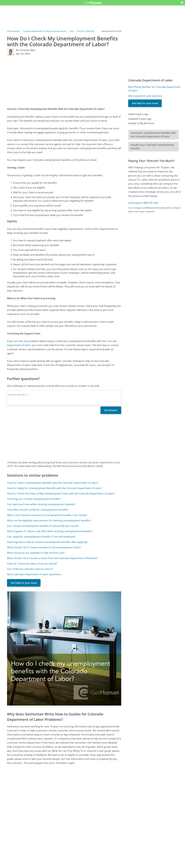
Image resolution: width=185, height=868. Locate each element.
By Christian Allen (26, 50)
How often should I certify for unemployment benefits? (38, 510)
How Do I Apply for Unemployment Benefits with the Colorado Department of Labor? (55, 488)
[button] (182, 3)
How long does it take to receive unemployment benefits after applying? (47, 542)
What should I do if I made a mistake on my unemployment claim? (44, 547)
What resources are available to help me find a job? (36, 553)
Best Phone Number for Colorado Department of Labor (154, 89)
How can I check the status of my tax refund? (32, 564)
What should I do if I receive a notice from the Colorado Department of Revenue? (52, 558)
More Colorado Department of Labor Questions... (35, 574)
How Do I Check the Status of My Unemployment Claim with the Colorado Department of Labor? (61, 494)
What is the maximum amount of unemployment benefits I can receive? (47, 515)
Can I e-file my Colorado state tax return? (30, 569)
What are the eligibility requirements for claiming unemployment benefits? (49, 520)
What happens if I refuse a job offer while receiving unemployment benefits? (50, 531)
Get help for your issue (24, 583)
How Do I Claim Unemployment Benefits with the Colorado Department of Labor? (53, 483)
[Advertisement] (64, 81)
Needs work (110, 834)
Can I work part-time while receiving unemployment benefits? (41, 504)
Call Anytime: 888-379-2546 (143, 203)
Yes (98, 834)
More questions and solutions (145, 96)
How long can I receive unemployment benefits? (34, 499)
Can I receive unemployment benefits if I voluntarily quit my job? (43, 526)
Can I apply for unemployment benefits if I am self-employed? (41, 537)
